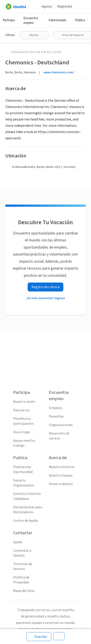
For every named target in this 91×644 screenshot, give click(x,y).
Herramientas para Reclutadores (28, 510)
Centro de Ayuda (25, 521)
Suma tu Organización (23, 483)
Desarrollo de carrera (59, 436)
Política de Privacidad (21, 580)
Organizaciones (61, 425)
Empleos (56, 408)
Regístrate (65, 7)
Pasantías (56, 416)
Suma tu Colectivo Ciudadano (27, 496)
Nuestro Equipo (61, 475)
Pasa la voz (22, 410)
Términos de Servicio (23, 566)
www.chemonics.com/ (59, 72)
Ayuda (18, 542)
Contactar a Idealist (22, 553)
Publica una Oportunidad (23, 469)
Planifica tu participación (23, 421)
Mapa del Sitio (24, 591)
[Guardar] (39, 637)
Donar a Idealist (61, 484)
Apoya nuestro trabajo (24, 443)
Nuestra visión (24, 402)
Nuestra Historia (62, 467)
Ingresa (47, 7)
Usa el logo (22, 432)
